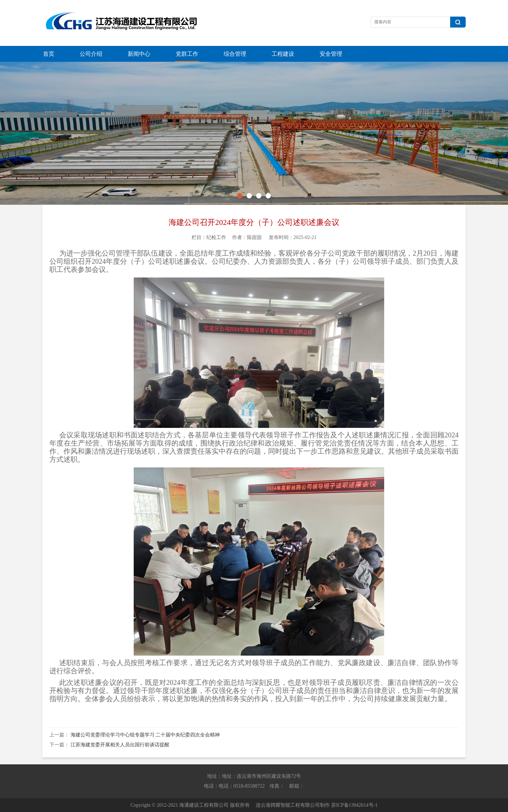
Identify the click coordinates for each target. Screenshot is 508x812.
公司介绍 (91, 54)
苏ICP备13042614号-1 (354, 805)
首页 (49, 54)
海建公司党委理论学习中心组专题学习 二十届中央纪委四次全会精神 (145, 735)
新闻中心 (139, 54)
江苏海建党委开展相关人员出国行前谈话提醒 (120, 745)
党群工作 (187, 54)
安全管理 (331, 54)
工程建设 (283, 54)
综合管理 (235, 54)
